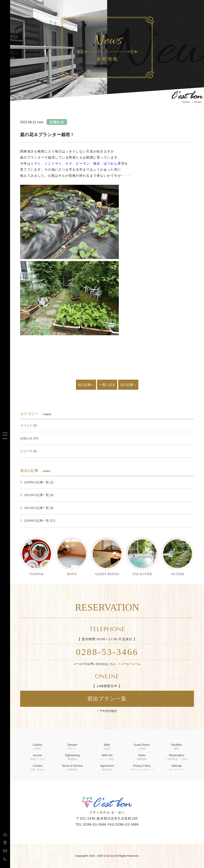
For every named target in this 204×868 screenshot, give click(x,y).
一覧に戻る (107, 385)
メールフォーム (131, 664)
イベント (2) (28, 425)
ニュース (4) (28, 451)
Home (186, 102)
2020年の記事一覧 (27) (40, 521)
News (198, 102)
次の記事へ (128, 385)
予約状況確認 (108, 711)
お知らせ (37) (29, 438)
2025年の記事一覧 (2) (39, 482)
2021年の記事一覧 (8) (39, 508)
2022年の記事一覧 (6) (39, 495)
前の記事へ (86, 385)
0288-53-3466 (107, 652)
